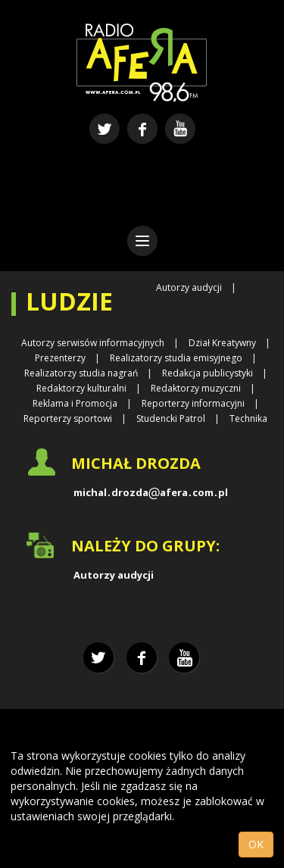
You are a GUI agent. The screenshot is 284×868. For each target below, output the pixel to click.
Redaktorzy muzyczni (196, 388)
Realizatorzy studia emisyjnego (176, 358)
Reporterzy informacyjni (193, 403)
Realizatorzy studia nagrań (81, 373)
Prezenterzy (60, 358)
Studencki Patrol (171, 418)
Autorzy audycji (189, 287)
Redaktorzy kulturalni (81, 388)
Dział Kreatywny (222, 343)
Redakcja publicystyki (208, 373)
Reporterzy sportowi (68, 418)
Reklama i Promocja (75, 403)
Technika (248, 418)
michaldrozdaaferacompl (151, 492)
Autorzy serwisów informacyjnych (93, 343)
